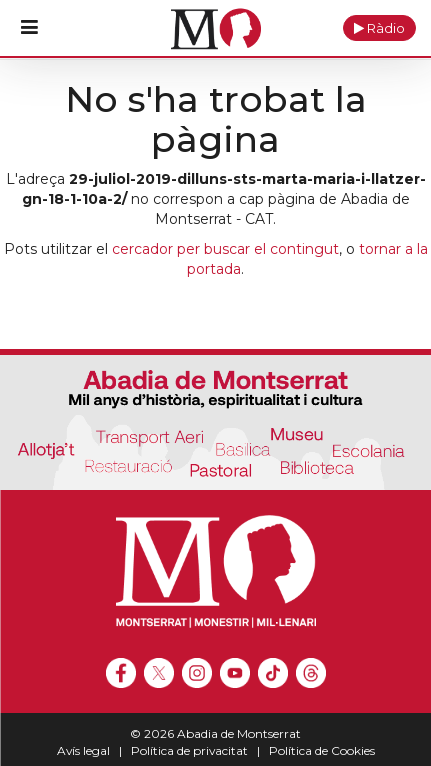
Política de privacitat (189, 750)
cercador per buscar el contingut (225, 249)
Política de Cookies (322, 750)
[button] (379, 28)
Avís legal (83, 750)
